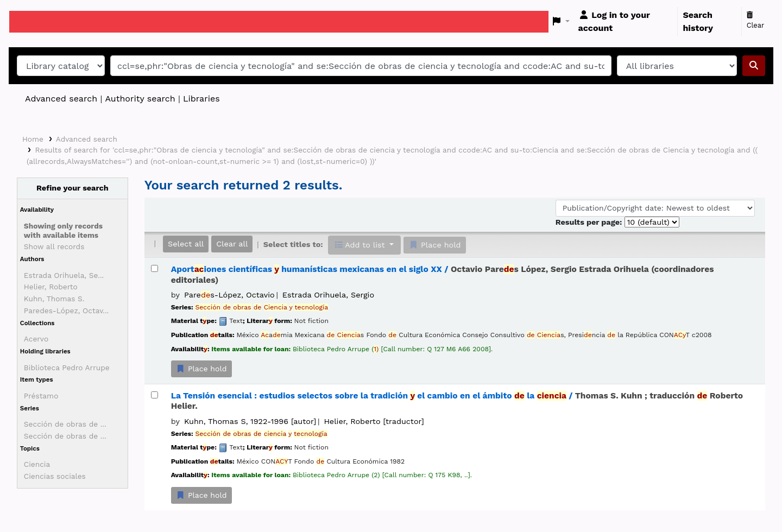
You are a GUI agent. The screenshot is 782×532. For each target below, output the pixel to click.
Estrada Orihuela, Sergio (328, 295)
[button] (561, 22)
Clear (756, 21)
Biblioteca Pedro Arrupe (67, 368)
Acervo (36, 339)
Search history (698, 21)
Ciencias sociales (55, 476)
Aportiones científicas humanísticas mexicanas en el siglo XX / (443, 274)
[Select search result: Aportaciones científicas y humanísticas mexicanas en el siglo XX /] (154, 268)
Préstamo (41, 396)
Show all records (54, 246)
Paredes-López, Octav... (66, 311)
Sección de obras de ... (65, 424)
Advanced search (61, 99)
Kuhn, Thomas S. (54, 299)
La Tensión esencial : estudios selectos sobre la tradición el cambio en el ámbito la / (457, 401)
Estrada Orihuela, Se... (64, 275)
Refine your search (72, 188)
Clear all (232, 244)
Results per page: (590, 222)
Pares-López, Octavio (229, 295)
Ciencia (37, 464)
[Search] (754, 66)
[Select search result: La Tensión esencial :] (154, 395)
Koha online (36, 22)
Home (33, 139)
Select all (186, 244)
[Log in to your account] (626, 22)
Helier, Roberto (51, 287)
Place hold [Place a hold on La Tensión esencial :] (201, 495)
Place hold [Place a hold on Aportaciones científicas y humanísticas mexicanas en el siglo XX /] (201, 369)
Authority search (140, 99)
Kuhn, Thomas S (250, 421)
